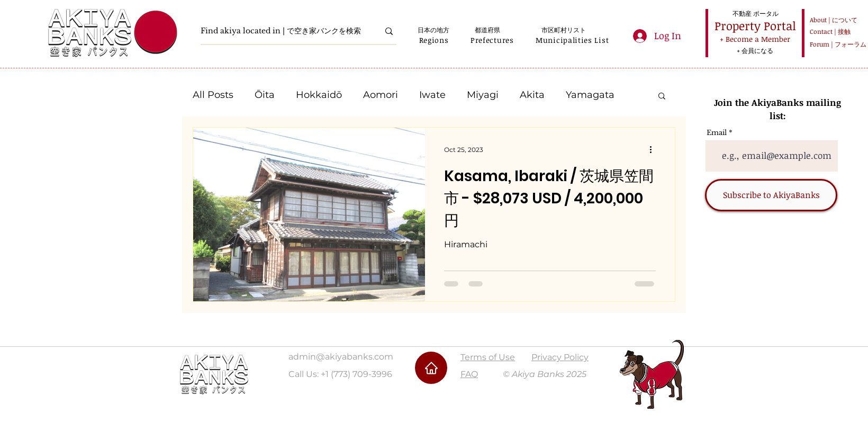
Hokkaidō (319, 95)
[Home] (431, 368)
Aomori (381, 95)
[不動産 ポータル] (755, 13)
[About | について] (831, 20)
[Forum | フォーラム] (836, 44)
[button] (434, 40)
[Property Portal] (755, 26)
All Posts (213, 95)
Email (717, 133)
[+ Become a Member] (755, 39)
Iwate (432, 95)
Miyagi (483, 95)
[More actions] (654, 149)
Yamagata (590, 95)
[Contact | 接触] (831, 32)
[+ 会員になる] (755, 51)
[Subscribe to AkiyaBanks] (771, 195)
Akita (532, 95)
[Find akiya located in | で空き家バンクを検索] (282, 31)
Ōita (265, 95)
